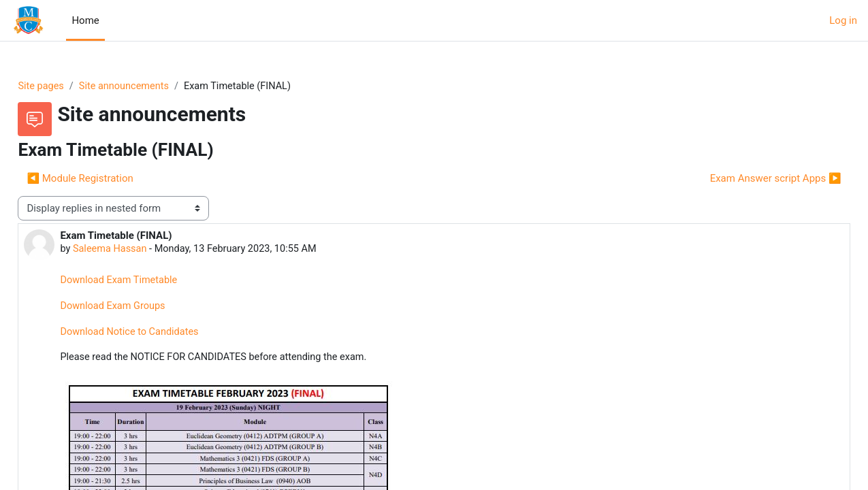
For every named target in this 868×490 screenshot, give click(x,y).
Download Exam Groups (145, 308)
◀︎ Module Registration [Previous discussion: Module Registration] (110, 179)
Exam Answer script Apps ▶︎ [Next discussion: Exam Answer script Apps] (745, 179)
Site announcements (158, 86)
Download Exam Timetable (151, 282)
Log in (843, 20)
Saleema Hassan (142, 250)
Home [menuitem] (85, 20)
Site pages (72, 86)
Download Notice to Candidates (162, 334)
